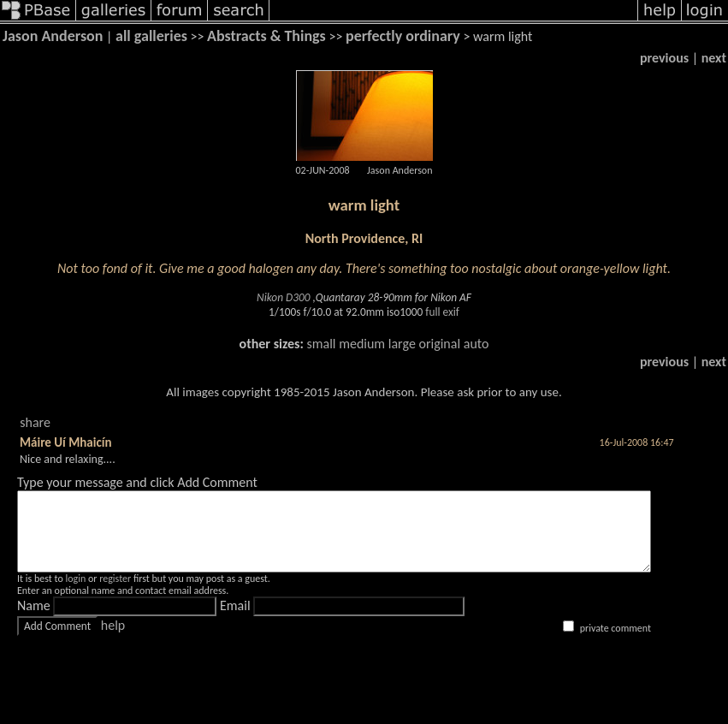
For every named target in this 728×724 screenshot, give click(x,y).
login (75, 594)
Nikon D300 (283, 297)
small (321, 344)
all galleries (151, 36)
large (402, 344)
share (35, 422)
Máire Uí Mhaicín (65, 442)
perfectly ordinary (403, 36)
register (115, 594)
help (113, 641)
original (439, 344)
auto (476, 344)
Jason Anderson (53, 36)
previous (664, 58)
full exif (442, 312)
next (714, 58)
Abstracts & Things (266, 36)
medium (362, 344)
